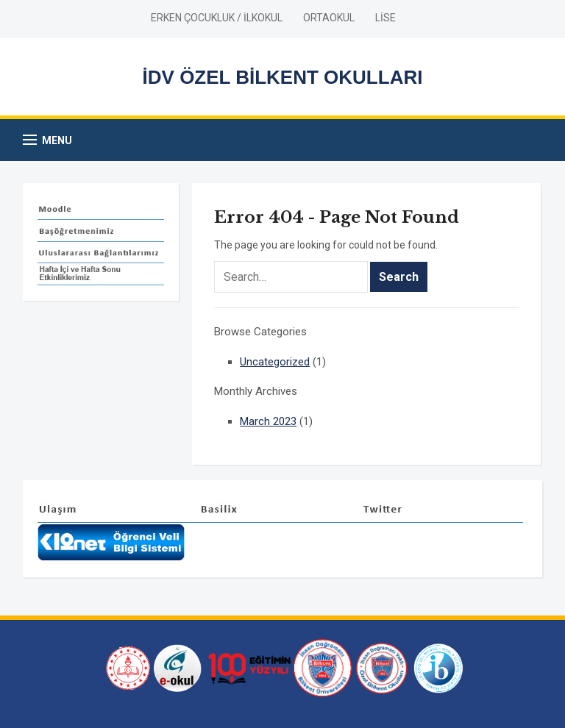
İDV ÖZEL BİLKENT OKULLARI (283, 77)
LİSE (385, 18)
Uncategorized (275, 362)
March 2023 (268, 421)
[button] (47, 140)
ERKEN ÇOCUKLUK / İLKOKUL (217, 18)
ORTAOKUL (329, 18)
